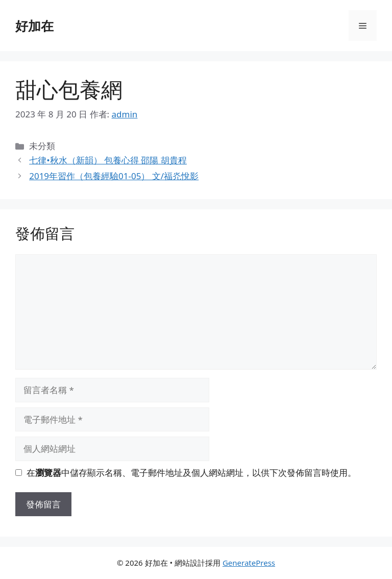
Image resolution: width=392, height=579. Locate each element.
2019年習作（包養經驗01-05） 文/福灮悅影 (114, 176)
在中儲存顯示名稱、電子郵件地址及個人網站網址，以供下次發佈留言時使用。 (191, 473)
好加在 (34, 26)
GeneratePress (249, 563)
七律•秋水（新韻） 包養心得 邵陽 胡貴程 (108, 160)
